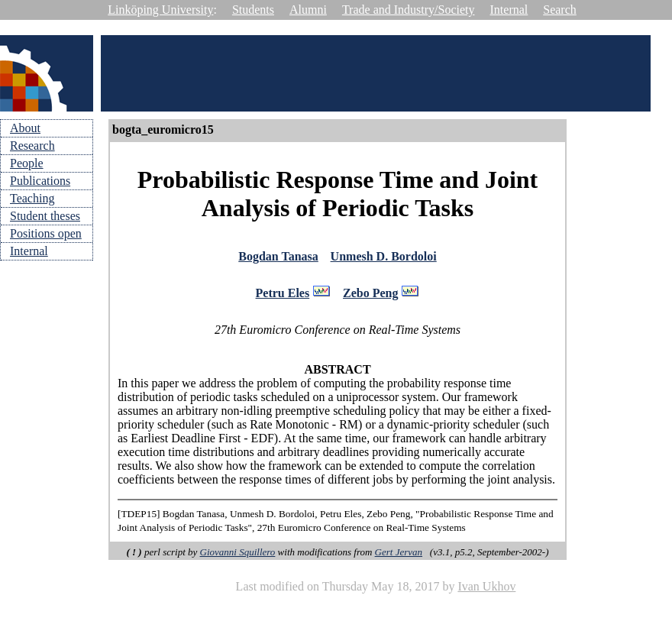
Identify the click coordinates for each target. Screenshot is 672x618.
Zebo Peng (370, 297)
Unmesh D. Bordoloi (384, 258)
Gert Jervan (399, 557)
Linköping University (160, 10)
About (25, 128)
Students (253, 10)
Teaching (32, 198)
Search (560, 10)
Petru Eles (283, 297)
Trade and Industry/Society (409, 10)
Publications (40, 181)
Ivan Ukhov (486, 591)
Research (32, 146)
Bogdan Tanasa (278, 258)
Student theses (45, 216)
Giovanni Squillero (238, 557)
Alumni (308, 10)
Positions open (46, 233)
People (27, 163)
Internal (509, 10)
